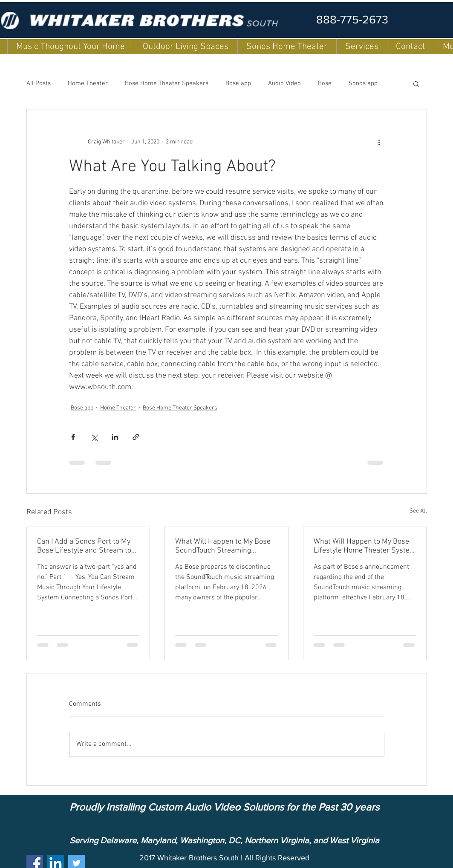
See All (418, 511)
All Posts (39, 83)
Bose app (238, 83)
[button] (416, 83)
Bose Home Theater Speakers (167, 83)
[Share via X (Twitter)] (94, 437)
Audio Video (284, 83)
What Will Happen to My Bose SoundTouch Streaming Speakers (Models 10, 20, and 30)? (224, 546)
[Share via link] (136, 437)
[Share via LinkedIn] (115, 437)
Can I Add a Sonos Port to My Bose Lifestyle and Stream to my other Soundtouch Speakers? (84, 546)
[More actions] (379, 142)
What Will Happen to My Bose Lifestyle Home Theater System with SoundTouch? (365, 546)
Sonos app (363, 83)
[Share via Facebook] (73, 437)
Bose (325, 83)
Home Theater (88, 83)
